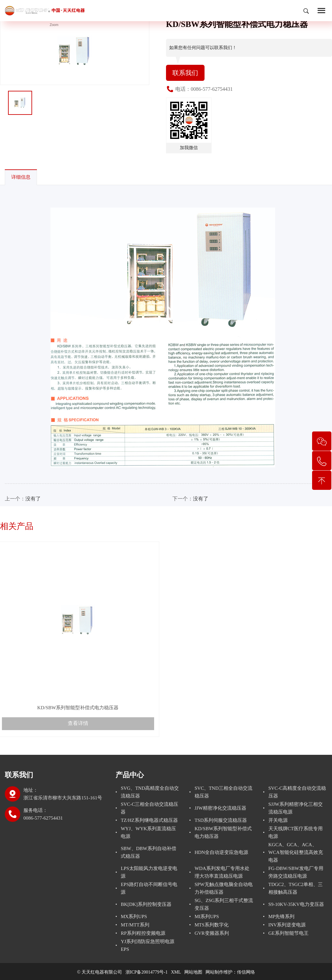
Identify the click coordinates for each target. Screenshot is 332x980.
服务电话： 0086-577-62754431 (43, 814)
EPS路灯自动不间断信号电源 (149, 888)
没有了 (33, 499)
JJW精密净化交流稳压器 (220, 808)
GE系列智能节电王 (288, 933)
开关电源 (278, 820)
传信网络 (246, 972)
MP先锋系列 (282, 916)
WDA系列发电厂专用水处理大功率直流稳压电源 (222, 872)
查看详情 (78, 739)
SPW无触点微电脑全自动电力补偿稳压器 (224, 888)
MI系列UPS (207, 916)
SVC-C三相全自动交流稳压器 (149, 808)
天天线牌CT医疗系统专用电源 (296, 832)
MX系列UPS (134, 916)
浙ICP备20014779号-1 (147, 972)
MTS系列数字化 (212, 925)
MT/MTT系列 (135, 925)
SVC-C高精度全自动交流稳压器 (297, 792)
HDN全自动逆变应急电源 (222, 852)
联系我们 (185, 73)
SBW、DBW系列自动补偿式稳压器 (149, 852)
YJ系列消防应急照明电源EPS (148, 945)
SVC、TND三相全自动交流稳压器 (223, 792)
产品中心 (130, 775)
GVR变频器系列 (212, 933)
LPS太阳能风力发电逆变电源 (149, 872)
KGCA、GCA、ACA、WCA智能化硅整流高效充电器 (296, 852)
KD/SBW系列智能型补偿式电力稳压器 (223, 832)
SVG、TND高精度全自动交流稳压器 (150, 792)
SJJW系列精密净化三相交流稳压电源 (296, 808)
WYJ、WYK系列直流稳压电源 (148, 832)
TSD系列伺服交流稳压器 (221, 820)
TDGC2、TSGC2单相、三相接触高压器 (296, 888)
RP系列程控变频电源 (143, 933)
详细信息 (21, 177)
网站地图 (193, 972)
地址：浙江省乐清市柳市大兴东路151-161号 (63, 794)
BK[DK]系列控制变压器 (146, 904)
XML (176, 972)
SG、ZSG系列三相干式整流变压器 (224, 904)
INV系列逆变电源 (287, 925)
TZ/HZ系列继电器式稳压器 (149, 820)
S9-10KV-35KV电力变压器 (296, 904)
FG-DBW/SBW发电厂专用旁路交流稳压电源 (296, 872)
